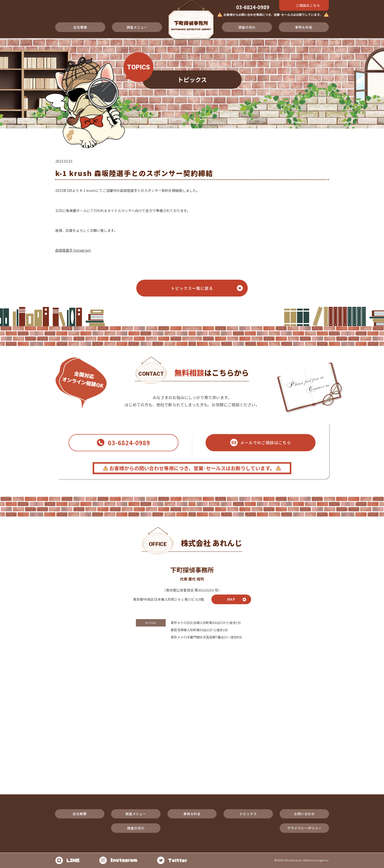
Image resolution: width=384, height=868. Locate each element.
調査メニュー (137, 27)
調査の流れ (247, 27)
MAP (237, 579)
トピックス (257, 792)
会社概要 (80, 27)
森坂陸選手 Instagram (73, 250)
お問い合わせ (323, 792)
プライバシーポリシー (323, 808)
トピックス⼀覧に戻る (192, 288)
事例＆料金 (304, 27)
